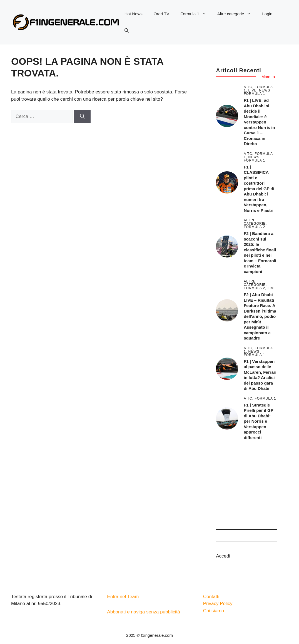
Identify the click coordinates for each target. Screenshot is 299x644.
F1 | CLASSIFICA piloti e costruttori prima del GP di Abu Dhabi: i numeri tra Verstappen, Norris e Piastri (259, 189)
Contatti (211, 597)
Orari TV (161, 14)
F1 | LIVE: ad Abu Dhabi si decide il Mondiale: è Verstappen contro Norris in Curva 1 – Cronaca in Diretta (259, 122)
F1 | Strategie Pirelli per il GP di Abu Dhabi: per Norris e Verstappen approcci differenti (258, 421)
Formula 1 (196, 14)
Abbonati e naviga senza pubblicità (144, 612)
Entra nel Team (123, 597)
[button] (127, 31)
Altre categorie (237, 14)
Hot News (134, 14)
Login (267, 14)
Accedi (223, 556)
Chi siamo (214, 611)
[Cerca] (82, 117)
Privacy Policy (218, 604)
